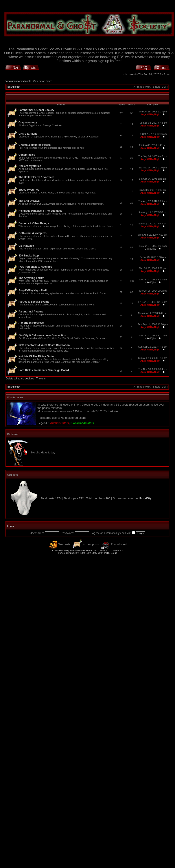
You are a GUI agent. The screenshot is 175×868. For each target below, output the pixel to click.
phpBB (74, 553)
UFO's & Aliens (28, 134)
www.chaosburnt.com (87, 551)
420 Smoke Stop (29, 256)
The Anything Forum (31, 278)
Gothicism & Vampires (32, 233)
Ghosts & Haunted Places (35, 145)
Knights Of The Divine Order (36, 356)
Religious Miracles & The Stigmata (40, 211)
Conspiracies (27, 155)
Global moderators (82, 423)
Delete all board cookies (20, 379)
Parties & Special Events (34, 302)
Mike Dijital (150, 249)
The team (42, 379)
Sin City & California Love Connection (42, 335)
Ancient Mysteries (30, 166)
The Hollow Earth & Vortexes (36, 177)
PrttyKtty (145, 498)
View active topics (43, 81)
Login (11, 526)
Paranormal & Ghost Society (36, 110)
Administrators (60, 423)
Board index (14, 87)
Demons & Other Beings (34, 223)
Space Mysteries (29, 190)
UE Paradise (26, 246)
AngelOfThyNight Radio (33, 291)
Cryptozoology (28, 123)
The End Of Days (29, 201)
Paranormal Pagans (31, 312)
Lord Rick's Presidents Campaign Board (44, 370)
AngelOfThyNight (150, 114)
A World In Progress (31, 323)
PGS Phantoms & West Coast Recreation (44, 345)
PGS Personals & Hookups (35, 267)
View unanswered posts (18, 81)
